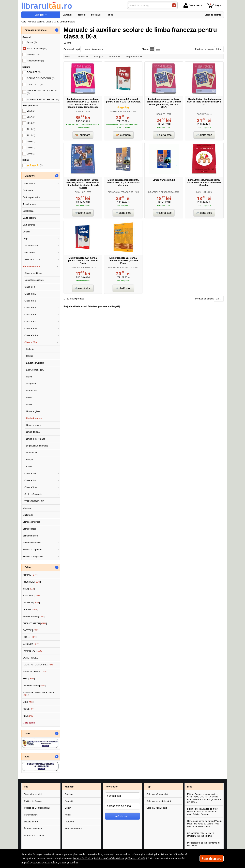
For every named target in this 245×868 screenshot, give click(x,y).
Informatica (32, 391)
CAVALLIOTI (80, 192)
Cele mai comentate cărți (159, 801)
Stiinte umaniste (31, 536)
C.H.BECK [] (31, 644)
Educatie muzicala (35, 363)
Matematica (32, 453)
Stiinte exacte (29, 529)
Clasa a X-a (30, 473)
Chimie (29, 356)
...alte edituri (29, 723)
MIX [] (28, 702)
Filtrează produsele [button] (36, 30)
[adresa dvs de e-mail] (122, 806)
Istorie (29, 397)
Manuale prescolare (34, 280)
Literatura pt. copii (31, 259)
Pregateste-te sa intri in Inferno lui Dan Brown (204, 844)
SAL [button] (27, 757)
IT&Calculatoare (31, 246)
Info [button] (26, 787)
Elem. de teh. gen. (35, 370)
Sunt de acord (212, 859)
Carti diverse (29, 225)
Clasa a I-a (30, 287)
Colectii (26, 232)
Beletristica (28, 211)
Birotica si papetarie (32, 550)
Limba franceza (34, 418)
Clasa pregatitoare (33, 273)
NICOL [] (29, 709)
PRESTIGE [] (32, 582)
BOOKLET (80, 111)
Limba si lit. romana (36, 439)
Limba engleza (33, 411)
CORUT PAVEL (30, 658)
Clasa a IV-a (30, 308)
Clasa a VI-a (30, 321)
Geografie (31, 384)
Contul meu (192, 5)
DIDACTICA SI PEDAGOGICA (120, 192)
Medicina (27, 508)
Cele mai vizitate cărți (157, 808)
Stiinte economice (31, 522)
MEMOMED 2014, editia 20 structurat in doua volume (201, 835)
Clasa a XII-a (31, 487)
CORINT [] (30, 609)
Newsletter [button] (112, 787)
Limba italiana (33, 432)
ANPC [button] (28, 733)
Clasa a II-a (30, 294)
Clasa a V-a (30, 315)
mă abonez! (123, 816)
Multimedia (28, 515)
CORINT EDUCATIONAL (121, 111)
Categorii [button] (30, 176)
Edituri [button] (28, 567)
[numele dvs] (122, 796)
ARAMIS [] (30, 575)
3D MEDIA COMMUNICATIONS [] (38, 694)
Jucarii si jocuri (30, 204)
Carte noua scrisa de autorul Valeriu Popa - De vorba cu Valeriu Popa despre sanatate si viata (205, 824)
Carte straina (29, 183)
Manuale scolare (31, 266)
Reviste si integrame (33, 556)
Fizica (29, 377)
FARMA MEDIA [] (34, 616)
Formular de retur (73, 829)
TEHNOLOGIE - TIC (34, 501)
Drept (25, 239)
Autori (68, 815)
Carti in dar (28, 190)
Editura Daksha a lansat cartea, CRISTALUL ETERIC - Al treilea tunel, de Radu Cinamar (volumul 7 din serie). (204, 798)
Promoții (69, 801)
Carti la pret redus (31, 197)
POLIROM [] (31, 603)
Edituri (68, 808)
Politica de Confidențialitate (37, 808)
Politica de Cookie (33, 801)
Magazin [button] (69, 787)
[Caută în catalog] (174, 5)
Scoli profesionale (33, 494)
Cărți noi (69, 794)
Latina (29, 404)
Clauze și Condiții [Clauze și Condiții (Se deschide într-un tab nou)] (137, 858)
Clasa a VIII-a (31, 335)
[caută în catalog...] (149, 5)
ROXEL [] (30, 637)
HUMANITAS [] (33, 651)
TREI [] (29, 589)
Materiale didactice (32, 543)
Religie (29, 460)
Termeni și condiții (33, 794)
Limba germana (34, 425)
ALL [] (28, 716)
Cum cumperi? (31, 815)
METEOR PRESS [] (35, 672)
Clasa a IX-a (31, 342)
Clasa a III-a (30, 301)
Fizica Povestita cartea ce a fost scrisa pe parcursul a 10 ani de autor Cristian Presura (203, 811)
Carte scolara (29, 218)
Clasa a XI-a (30, 480)
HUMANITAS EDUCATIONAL (120, 267)
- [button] (57, 30)
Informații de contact (34, 836)
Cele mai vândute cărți (157, 794)
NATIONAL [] (32, 596)
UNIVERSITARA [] (34, 685)
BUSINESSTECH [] (35, 623)
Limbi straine (29, 252)
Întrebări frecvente (33, 829)
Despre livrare (31, 822)
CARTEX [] (31, 630)
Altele (29, 466)
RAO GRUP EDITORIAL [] (38, 665)
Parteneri (69, 822)
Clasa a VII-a (31, 328)
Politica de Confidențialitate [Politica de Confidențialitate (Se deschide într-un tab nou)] (109, 858)
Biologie (30, 349)
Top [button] (148, 787)
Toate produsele (37, 49)
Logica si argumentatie (37, 446)
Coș (213, 5)
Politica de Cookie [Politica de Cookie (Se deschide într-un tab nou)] (83, 858)
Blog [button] (190, 787)
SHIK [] (29, 679)
